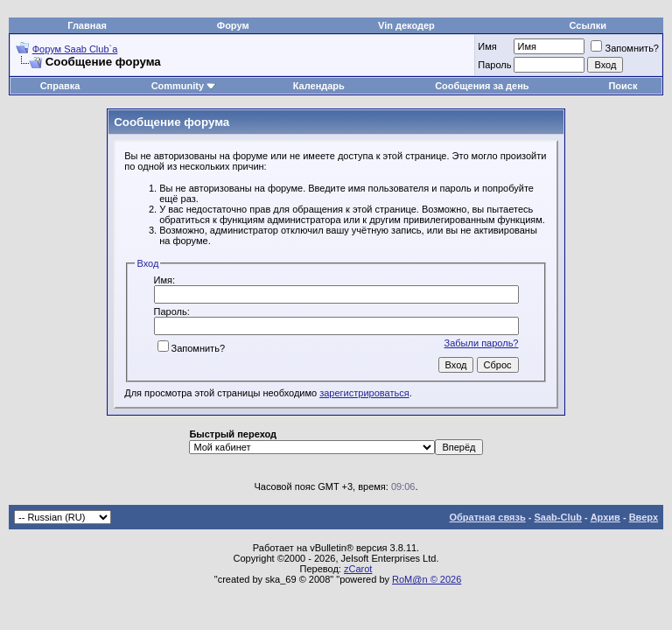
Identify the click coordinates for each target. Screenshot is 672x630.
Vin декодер (406, 25)
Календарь (319, 86)
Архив (605, 517)
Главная (87, 25)
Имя (487, 46)
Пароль (494, 65)
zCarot (358, 569)
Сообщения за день (482, 86)
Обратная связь (488, 517)
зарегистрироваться (364, 393)
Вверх (644, 517)
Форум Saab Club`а (75, 49)
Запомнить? (625, 48)
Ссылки (588, 25)
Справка (60, 86)
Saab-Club (557, 517)
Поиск (623, 86)
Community (184, 86)
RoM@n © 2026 (427, 579)
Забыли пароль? (482, 343)
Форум (233, 25)
